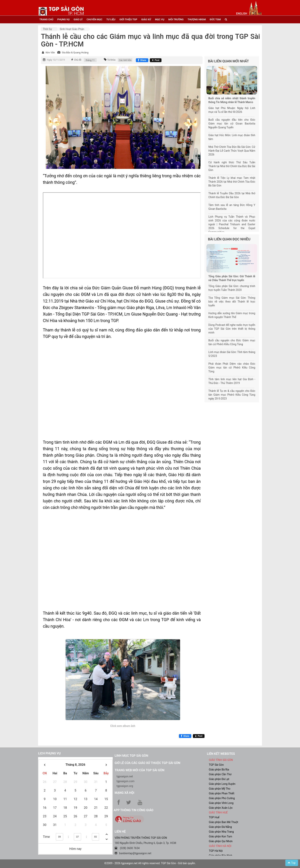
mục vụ (160, 19)
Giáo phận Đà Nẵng (220, 827)
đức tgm (215, 19)
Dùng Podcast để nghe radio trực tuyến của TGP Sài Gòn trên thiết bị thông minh (232, 329)
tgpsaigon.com (125, 781)
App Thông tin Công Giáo (133, 810)
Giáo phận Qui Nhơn (221, 841)
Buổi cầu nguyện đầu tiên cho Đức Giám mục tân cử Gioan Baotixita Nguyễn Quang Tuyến (232, 124)
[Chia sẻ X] (156, 60)
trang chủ (46, 19)
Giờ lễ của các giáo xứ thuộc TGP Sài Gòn (147, 763)
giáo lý (78, 19)
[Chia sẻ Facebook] (142, 60)
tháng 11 (90, 60)
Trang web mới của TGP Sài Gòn (139, 770)
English (242, 14)
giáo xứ (146, 19)
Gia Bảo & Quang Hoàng (75, 52)
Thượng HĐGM (197, 19)
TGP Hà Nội (216, 851)
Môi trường (176, 19)
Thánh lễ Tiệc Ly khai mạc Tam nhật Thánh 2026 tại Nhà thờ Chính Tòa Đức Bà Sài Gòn (232, 182)
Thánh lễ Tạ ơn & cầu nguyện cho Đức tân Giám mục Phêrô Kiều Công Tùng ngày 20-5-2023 (232, 395)
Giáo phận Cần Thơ (220, 774)
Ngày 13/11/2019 (56, 60)
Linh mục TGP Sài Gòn (131, 756)
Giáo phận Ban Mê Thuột (224, 822)
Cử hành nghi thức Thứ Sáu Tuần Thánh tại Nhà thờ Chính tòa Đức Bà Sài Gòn (232, 166)
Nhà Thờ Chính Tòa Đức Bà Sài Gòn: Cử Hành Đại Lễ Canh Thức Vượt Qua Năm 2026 (232, 151)
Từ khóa (111, 60)
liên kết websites (221, 754)
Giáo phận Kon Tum (221, 836)
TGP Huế (214, 817)
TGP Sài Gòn (216, 765)
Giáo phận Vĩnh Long (221, 803)
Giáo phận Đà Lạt (219, 779)
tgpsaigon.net (125, 776)
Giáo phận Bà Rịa (219, 770)
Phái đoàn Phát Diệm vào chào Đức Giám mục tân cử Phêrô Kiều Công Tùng (232, 368)
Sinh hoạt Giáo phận (72, 29)
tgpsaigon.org (125, 786)
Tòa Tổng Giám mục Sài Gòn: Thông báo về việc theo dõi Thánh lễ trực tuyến (232, 302)
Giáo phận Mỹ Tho (220, 789)
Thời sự (47, 29)
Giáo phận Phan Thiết (222, 793)
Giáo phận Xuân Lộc (221, 808)
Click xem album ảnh (123, 726)
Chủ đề (78, 60)
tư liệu (111, 19)
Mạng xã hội (124, 793)
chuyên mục (95, 19)
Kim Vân (50, 52)
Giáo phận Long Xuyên (222, 784)
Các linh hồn (125, 60)
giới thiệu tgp (128, 19)
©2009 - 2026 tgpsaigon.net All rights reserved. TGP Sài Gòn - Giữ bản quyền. (150, 863)
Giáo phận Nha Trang (221, 832)
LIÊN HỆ (120, 832)
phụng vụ (63, 19)
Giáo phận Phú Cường (222, 798)
